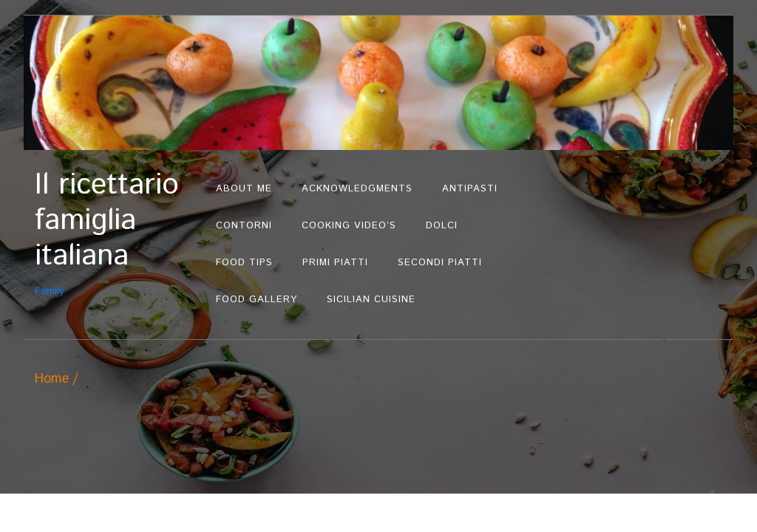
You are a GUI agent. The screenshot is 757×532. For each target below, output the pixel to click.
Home (52, 379)
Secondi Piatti (440, 263)
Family (118, 233)
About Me (244, 189)
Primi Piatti (335, 263)
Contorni (244, 226)
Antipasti (470, 189)
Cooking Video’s (349, 226)
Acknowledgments (357, 189)
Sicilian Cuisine (371, 300)
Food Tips (244, 263)
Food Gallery (257, 300)
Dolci (442, 226)
